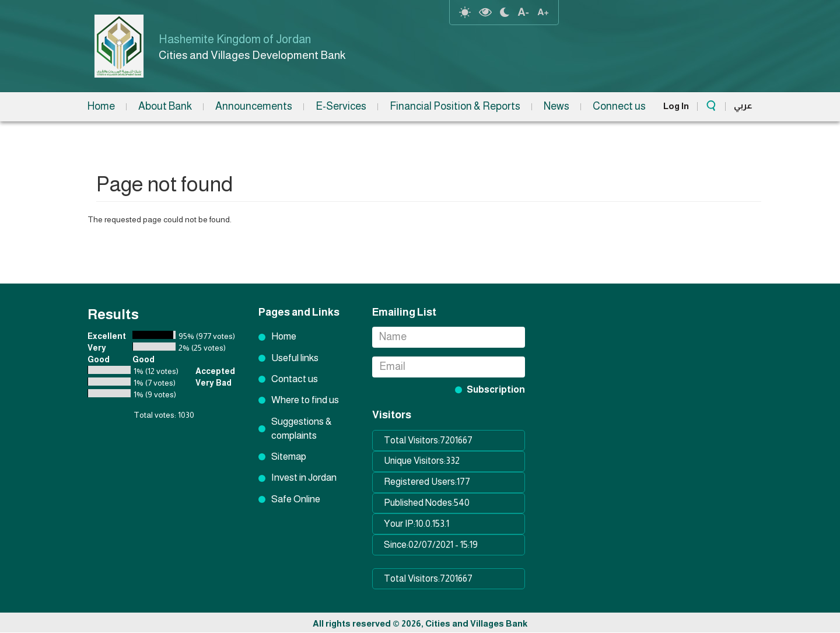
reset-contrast (465, 12)
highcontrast (485, 12)
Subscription (496, 389)
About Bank (165, 106)
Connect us (619, 106)
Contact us (295, 379)
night (505, 12)
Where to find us (305, 400)
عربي (743, 105)
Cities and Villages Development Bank (254, 55)
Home (101, 106)
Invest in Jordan (304, 478)
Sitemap (289, 457)
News (556, 106)
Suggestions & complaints (302, 429)
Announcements (254, 106)
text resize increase (543, 12)
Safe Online (296, 499)
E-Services (341, 106)
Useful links (295, 358)
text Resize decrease (523, 12)
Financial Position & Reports (455, 106)
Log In (676, 106)
